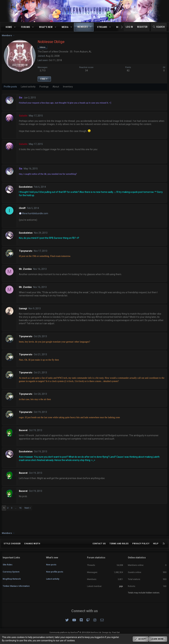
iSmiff (23, 211)
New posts (51, 563)
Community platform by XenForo (76, 632)
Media (65, 27)
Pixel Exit (116, 632)
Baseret (24, 434)
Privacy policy (141, 544)
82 (128, 74)
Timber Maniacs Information (18, 581)
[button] (15, 27)
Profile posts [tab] (11, 90)
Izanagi (24, 312)
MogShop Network (12, 575)
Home (9, 27)
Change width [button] (32, 544)
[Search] (159, 27)
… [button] (17, 511)
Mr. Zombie (26, 272)
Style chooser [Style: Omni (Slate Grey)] (12, 544)
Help (156, 544)
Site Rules (8, 563)
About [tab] (57, 90)
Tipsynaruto (26, 254)
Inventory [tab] (69, 90)
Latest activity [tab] (29, 90)
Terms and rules (119, 544)
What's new (46, 27)
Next (28, 511)
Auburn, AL (87, 55)
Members (83, 27)
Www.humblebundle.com (36, 217)
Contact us (99, 544)
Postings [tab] (45, 90)
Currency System (12, 569)
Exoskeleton (27, 190)
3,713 (43, 74)
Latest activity (53, 575)
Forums (26, 27)
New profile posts (55, 569)
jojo (121, 586)
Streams (102, 27)
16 (21, 511)
